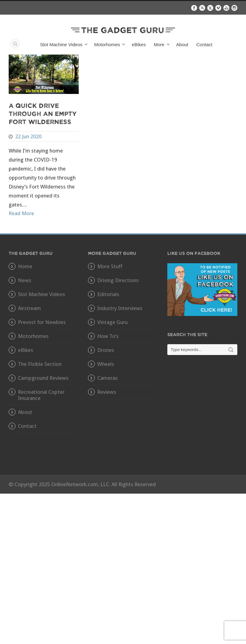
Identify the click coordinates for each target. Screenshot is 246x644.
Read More (21, 213)
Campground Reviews (43, 378)
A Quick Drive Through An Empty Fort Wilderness (43, 113)
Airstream (29, 308)
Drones (106, 350)
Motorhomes (107, 44)
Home (25, 266)
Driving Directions (118, 280)
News (25, 280)
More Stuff (110, 266)
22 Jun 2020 (28, 136)
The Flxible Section (40, 364)
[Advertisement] (202, 420)
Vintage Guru (112, 322)
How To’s (108, 336)
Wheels (106, 364)
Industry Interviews (120, 308)
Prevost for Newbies (42, 322)
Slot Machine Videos (61, 44)
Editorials (108, 294)
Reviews (107, 392)
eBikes (139, 44)
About (182, 44)
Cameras (108, 378)
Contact (204, 44)
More (159, 44)
